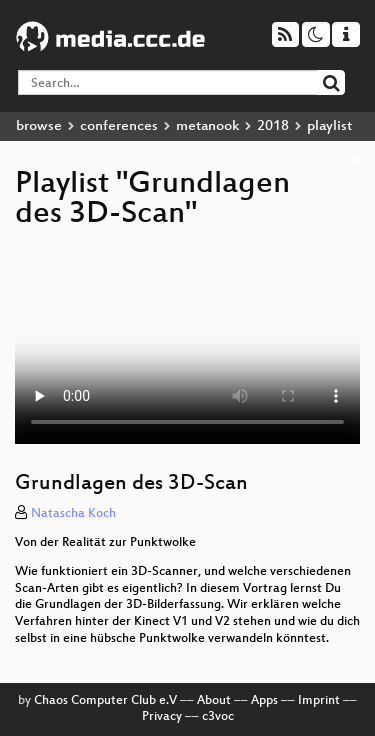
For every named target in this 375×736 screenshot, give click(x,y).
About (214, 701)
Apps (264, 701)
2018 (273, 126)
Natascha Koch (73, 514)
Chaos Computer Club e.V (105, 701)
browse (39, 126)
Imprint (319, 701)
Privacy (162, 717)
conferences (119, 126)
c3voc (218, 717)
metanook (207, 126)
